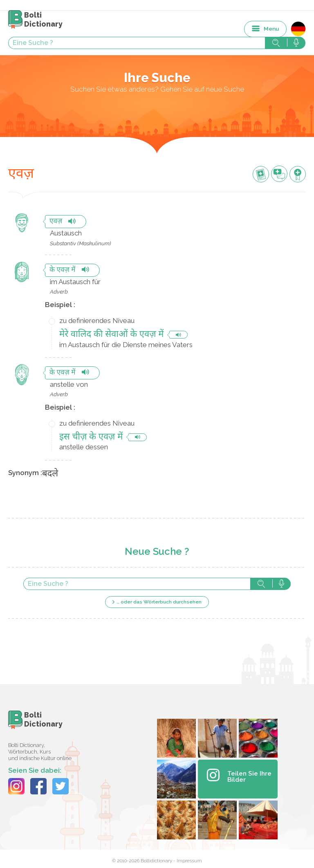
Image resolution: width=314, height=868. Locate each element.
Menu (271, 29)
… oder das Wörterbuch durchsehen (159, 602)
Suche (261, 584)
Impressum (189, 861)
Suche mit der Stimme (281, 584)
